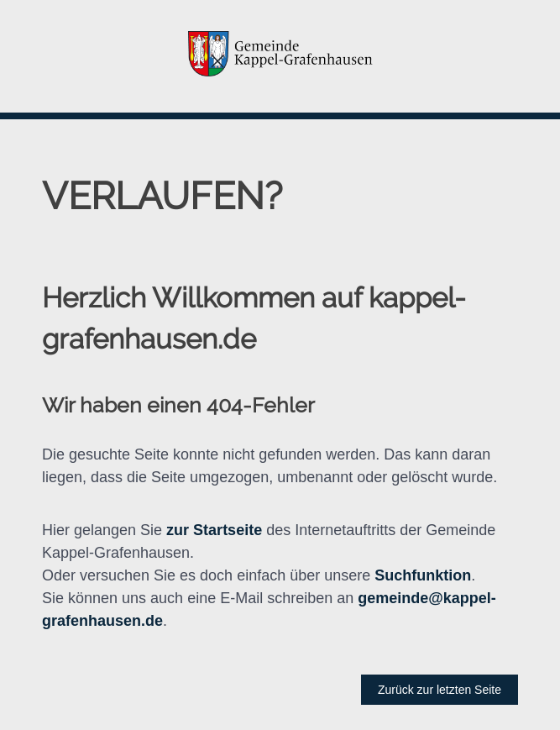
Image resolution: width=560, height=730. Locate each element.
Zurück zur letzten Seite (440, 690)
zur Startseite (214, 530)
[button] (280, 56)
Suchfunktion (423, 575)
